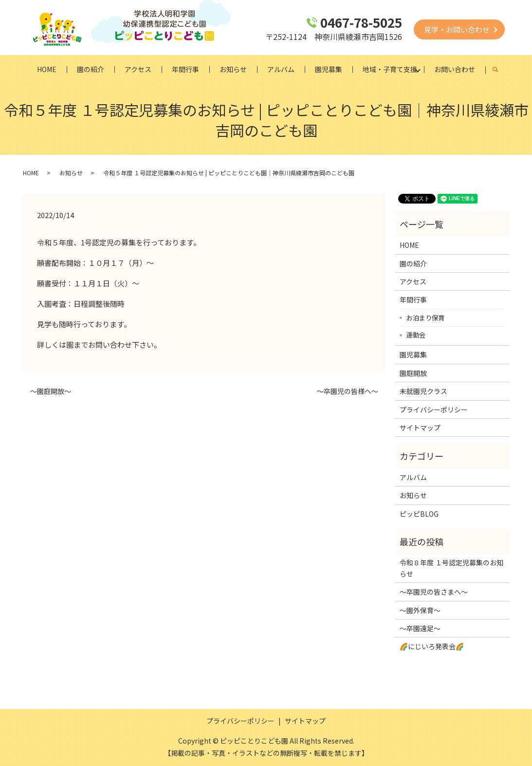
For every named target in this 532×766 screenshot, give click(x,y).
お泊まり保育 (425, 318)
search (501, 70)
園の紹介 (91, 69)
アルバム (281, 69)
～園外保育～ (420, 610)
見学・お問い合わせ (457, 29)
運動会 (416, 335)
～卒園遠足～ (420, 628)
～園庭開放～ (51, 391)
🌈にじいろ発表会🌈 (432, 646)
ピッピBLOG (419, 514)
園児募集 (329, 69)
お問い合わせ (455, 69)
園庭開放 (413, 373)
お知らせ (233, 69)
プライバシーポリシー (434, 410)
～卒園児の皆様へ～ (348, 391)
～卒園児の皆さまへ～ (434, 592)
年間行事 (185, 69)
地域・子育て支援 (390, 69)
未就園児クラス (423, 391)
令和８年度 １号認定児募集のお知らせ (451, 568)
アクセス (138, 69)
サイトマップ (420, 428)
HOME (47, 69)
